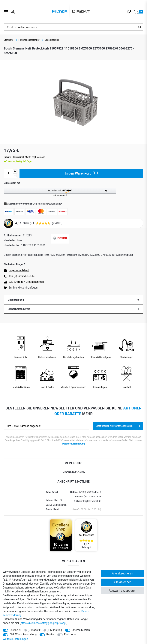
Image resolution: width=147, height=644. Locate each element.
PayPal (50, 634)
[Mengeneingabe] (8, 173)
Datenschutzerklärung (74, 444)
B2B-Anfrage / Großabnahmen (26, 282)
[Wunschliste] (130, 12)
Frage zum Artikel (19, 270)
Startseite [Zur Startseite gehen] (9, 40)
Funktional (70, 634)
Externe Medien (81, 630)
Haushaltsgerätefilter (29, 40)
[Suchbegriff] (70, 27)
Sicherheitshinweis (19, 309)
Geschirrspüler (52, 40)
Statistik (36, 630)
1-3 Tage (20, 161)
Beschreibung (16, 300)
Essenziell (15, 630)
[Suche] (140, 27)
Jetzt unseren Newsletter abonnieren (118, 426)
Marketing (56, 630)
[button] (73, 192)
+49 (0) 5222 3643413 (22, 276)
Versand (41, 157)
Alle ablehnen (122, 582)
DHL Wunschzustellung (23, 634)
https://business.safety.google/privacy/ (43, 623)
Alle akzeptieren (123, 573)
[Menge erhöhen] (15, 171)
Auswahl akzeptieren (123, 591)
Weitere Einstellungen (15, 639)
